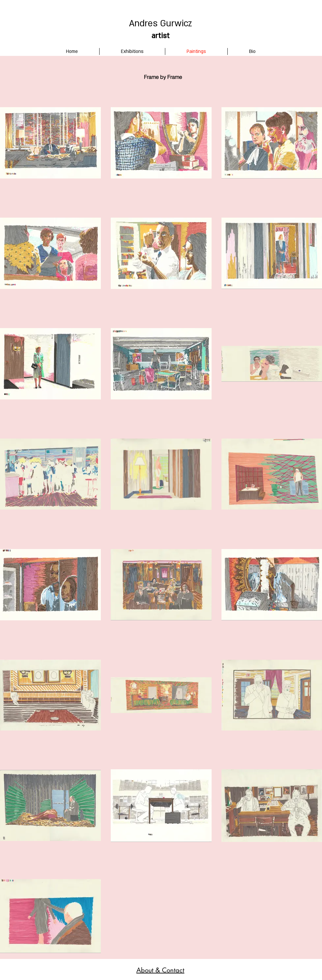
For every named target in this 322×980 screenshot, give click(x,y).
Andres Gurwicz (161, 24)
